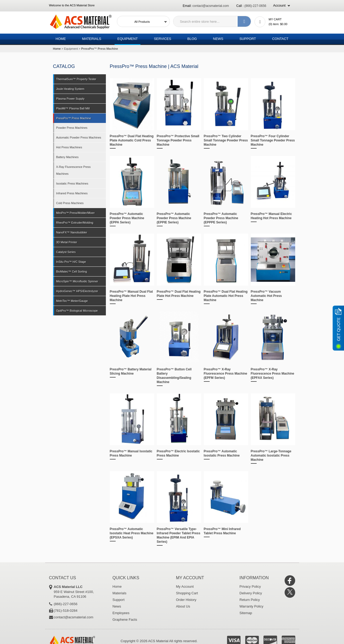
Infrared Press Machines (72, 193)
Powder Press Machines (72, 128)
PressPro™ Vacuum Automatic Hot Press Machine (266, 296)
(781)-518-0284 (66, 611)
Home (61, 39)
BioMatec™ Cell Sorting (72, 272)
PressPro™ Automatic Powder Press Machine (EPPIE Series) (174, 218)
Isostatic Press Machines (72, 183)
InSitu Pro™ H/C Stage (71, 262)
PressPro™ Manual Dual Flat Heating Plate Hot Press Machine (131, 296)
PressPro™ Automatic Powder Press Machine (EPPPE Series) (221, 218)
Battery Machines (67, 157)
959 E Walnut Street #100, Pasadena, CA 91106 (79, 592)
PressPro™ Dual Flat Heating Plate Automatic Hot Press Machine (226, 296)
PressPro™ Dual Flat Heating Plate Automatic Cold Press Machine (132, 140)
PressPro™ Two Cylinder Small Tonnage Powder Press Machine (226, 140)
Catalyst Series (66, 252)
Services (163, 39)
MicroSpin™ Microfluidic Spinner (77, 281)
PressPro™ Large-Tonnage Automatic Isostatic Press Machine (271, 456)
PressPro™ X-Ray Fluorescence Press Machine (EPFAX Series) (273, 374)
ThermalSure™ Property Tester (76, 79)
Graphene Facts (125, 620)
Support (248, 39)
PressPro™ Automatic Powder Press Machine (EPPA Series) (127, 218)
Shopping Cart (187, 593)
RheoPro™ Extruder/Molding (75, 223)
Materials (92, 39)
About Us (183, 606)
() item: (278, 24)
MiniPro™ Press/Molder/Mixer (76, 213)
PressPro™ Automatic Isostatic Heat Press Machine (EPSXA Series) (132, 533)
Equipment (127, 39)
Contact (280, 39)
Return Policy (250, 600)
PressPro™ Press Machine (74, 118)
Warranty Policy (251, 606)
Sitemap (246, 613)
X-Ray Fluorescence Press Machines (74, 170)
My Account (185, 586)
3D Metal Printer (67, 242)
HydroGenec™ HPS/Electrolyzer (77, 291)
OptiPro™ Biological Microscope (77, 311)
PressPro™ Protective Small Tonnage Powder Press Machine (178, 140)
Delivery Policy (251, 593)
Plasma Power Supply (70, 99)
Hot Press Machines (69, 147)
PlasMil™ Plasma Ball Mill (73, 108)
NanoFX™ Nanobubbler (72, 232)
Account (279, 5)
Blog (192, 39)
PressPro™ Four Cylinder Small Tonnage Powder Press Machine (273, 140)
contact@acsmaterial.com (211, 6)
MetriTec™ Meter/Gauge (72, 301)
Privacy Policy (250, 586)
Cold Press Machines (70, 203)
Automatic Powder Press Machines (79, 137)
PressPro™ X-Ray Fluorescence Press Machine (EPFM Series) (226, 374)
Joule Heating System (70, 89)
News (218, 39)
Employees (121, 613)
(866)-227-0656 (255, 6)
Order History (186, 600)
